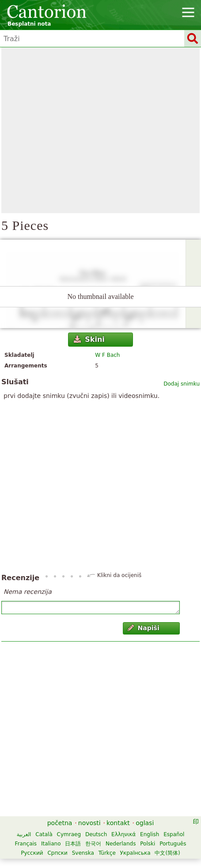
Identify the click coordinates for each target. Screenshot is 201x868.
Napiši (144, 628)
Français (26, 844)
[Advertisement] (83, 130)
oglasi (145, 823)
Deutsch (96, 834)
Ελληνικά (123, 834)
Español (174, 834)
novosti (89, 823)
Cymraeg (69, 834)
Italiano (51, 844)
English (150, 834)
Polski (148, 844)
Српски (57, 853)
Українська (135, 853)
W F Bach (107, 355)
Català (44, 834)
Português (173, 844)
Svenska (83, 853)
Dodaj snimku (182, 384)
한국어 (93, 844)
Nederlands (121, 844)
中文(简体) (167, 853)
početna (60, 823)
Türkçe (107, 853)
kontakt (118, 823)
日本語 (73, 844)
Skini (89, 339)
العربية (24, 834)
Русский (32, 853)
